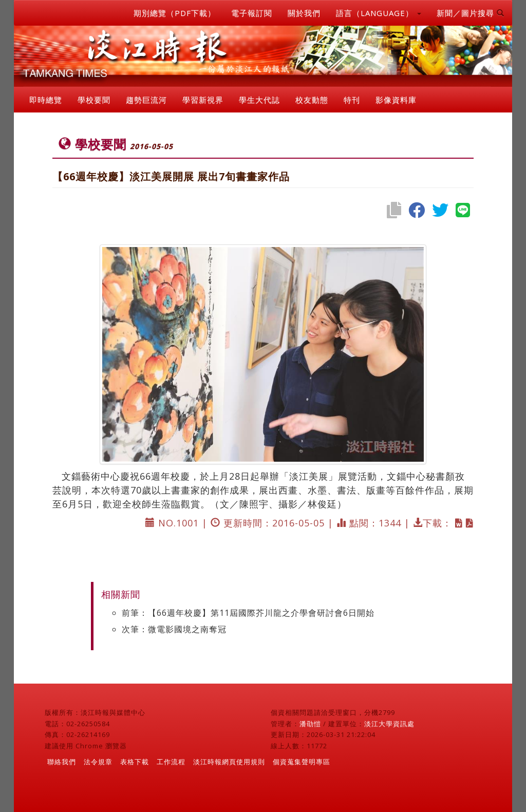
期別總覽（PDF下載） (175, 13)
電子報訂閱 (252, 13)
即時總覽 (46, 100)
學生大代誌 (259, 100)
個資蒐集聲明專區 (302, 762)
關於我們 (304, 13)
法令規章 (98, 762)
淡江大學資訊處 (389, 724)
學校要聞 (94, 100)
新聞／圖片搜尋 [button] (471, 13)
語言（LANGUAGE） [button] (379, 13)
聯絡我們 (62, 762)
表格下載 (135, 762)
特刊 (352, 100)
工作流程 (171, 762)
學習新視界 (203, 100)
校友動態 (312, 100)
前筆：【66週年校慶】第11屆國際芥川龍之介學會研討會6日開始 (248, 613)
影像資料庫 (396, 100)
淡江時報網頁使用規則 (229, 762)
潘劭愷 (310, 724)
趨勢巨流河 (146, 100)
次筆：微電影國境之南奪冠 (174, 629)
